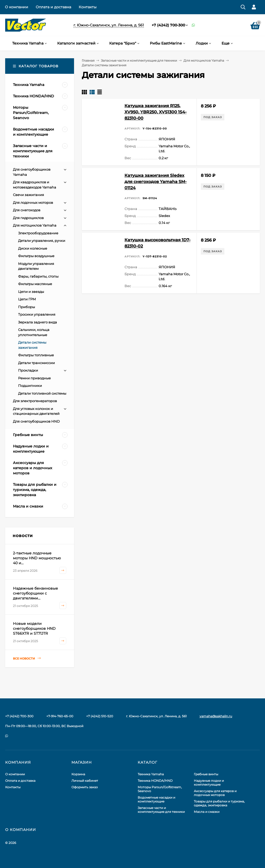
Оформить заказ (84, 787)
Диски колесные (33, 248)
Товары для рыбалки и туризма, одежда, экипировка (219, 803)
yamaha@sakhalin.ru (216, 716)
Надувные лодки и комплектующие (209, 783)
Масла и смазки (207, 812)
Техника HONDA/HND (155, 781)
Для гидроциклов (28, 218)
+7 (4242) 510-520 (100, 716)
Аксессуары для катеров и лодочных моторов (215, 793)
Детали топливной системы (42, 393)
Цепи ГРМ (27, 299)
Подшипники (30, 386)
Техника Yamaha (151, 774)
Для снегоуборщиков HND (36, 421)
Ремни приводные (34, 378)
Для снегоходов (27, 210)
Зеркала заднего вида (38, 322)
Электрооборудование (38, 233)
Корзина (78, 774)
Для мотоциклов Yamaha (204, 60)
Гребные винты (206, 774)
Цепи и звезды (31, 292)
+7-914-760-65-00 (60, 716)
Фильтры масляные (35, 284)
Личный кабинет (85, 781)
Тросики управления (37, 314)
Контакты (88, 7)
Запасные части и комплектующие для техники (139, 60)
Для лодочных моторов (33, 202)
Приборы (27, 307)
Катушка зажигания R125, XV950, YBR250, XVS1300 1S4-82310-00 (156, 112)
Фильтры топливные (36, 355)
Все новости (27, 658)
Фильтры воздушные (36, 256)
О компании (17, 7)
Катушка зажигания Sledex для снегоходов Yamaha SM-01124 (156, 182)
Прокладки (28, 370)
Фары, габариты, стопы (38, 276)
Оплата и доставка (53, 7)
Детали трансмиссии (36, 363)
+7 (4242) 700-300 (168, 25)
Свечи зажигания (28, 195)
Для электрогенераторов (35, 401)
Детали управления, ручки (42, 241)
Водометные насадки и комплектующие (156, 799)
